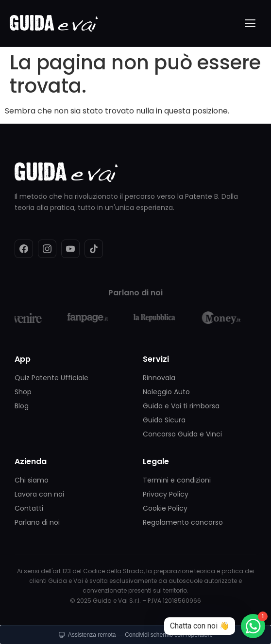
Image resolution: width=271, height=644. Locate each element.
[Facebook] (24, 249)
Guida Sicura (164, 420)
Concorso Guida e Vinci (182, 434)
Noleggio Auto (166, 392)
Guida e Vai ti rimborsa (181, 406)
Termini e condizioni (177, 480)
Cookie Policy (165, 508)
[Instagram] (47, 249)
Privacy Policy (166, 494)
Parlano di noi (37, 522)
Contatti (29, 508)
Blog (22, 406)
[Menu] (251, 23)
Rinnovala (159, 378)
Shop (23, 392)
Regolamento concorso (183, 522)
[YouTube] (70, 249)
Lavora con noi (39, 494)
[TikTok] (94, 249)
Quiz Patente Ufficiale (51, 378)
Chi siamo (32, 480)
